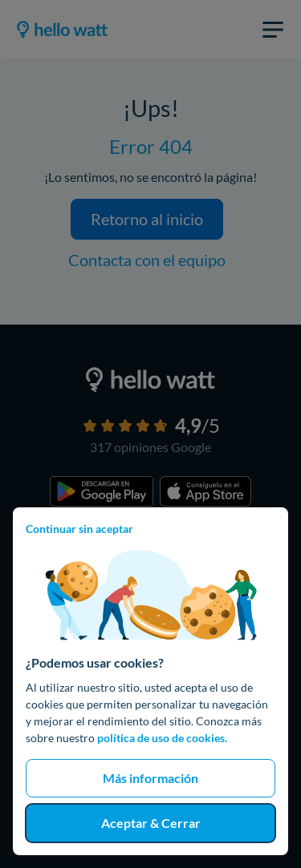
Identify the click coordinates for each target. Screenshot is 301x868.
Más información (150, 778)
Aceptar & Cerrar (151, 823)
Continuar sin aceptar (79, 529)
